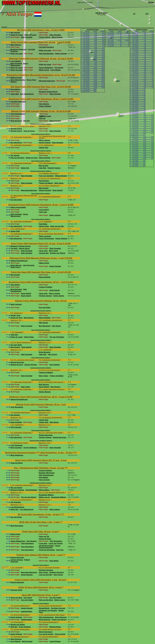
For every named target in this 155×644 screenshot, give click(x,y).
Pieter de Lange (30, 35)
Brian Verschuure (46, 632)
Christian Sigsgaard (18, 102)
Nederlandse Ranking (142, 29)
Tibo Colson (52, 354)
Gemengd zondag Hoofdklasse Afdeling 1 (41, 483)
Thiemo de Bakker (46, 183)
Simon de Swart (45, 539)
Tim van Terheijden (57, 337)
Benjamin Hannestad (19, 49)
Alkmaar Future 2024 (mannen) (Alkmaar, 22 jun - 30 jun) (41, 301)
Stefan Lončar (60, 600)
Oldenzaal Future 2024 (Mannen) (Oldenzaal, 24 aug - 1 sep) (37, 258)
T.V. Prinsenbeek (17, 622)
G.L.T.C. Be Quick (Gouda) (49, 568)
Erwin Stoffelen (25, 627)
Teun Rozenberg (17, 407)
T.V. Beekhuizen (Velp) (19, 443)
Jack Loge (43, 212)
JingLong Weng (17, 463)
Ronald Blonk (44, 608)
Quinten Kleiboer (45, 471)
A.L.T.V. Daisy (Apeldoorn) (49, 186)
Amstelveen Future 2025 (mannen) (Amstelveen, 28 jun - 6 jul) (37, 99)
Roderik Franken (54, 168)
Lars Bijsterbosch (17, 507)
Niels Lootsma (45, 140)
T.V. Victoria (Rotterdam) (20, 153)
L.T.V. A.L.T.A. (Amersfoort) (49, 178)
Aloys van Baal (16, 598)
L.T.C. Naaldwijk (45, 222)
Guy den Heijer (16, 200)
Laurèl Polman (55, 641)
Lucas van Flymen (56, 543)
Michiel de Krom (17, 365)
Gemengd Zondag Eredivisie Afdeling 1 (41, 124)
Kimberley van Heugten (48, 610)
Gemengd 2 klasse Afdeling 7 (41, 603)
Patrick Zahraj (24, 248)
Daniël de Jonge (17, 35)
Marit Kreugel (27, 641)
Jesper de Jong (16, 318)
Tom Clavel (28, 598)
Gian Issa (60, 550)
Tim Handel (59, 68)
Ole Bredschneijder (46, 546)
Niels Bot (14, 627)
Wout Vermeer (57, 37)
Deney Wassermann (19, 64)
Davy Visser (44, 572)
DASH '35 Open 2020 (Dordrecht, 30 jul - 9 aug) (40, 587)
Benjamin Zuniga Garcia (48, 92)
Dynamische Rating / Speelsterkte (117, 29)
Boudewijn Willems (46, 495)
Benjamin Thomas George (21, 246)
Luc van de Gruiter (46, 634)
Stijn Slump (43, 323)
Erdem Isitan (15, 534)
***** (75, 453)
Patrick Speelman (17, 582)
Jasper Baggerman (18, 541)
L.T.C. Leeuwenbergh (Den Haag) (52, 615)
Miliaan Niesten (61, 176)
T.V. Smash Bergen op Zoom (50, 629)
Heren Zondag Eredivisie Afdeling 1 (41, 134)
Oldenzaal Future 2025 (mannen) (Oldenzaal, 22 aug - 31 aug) (37, 59)
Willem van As (44, 497)
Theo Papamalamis (18, 114)
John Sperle (15, 285)
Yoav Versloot (44, 480)
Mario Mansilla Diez (18, 80)
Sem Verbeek (55, 365)
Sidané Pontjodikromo (19, 261)
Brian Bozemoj (16, 121)
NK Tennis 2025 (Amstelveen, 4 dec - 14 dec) (38, 30)
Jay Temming (16, 502)
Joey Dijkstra (16, 641)
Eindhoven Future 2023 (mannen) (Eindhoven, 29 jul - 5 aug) (37, 397)
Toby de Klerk (60, 634)
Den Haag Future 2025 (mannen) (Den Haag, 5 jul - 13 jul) (37, 87)
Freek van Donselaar (47, 550)
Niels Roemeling (17, 526)
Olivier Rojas (44, 226)
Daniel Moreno (16, 265)
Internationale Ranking (93, 29)
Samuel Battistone (46, 68)
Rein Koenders (16, 448)
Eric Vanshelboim (27, 94)
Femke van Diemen (59, 620)
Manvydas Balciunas (47, 81)
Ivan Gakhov (15, 89)
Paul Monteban (31, 490)
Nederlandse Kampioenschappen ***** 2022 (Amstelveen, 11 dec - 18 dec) (39, 453)
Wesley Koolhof (45, 190)
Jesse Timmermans (46, 238)
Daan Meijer (54, 561)
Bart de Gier (44, 166)
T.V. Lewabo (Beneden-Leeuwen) (51, 389)
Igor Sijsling (15, 415)
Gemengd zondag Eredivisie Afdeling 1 (41, 311)
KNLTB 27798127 (101, 13)
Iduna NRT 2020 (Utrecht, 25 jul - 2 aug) (40, 595)
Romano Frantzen (17, 490)
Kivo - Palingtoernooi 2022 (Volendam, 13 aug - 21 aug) (39, 468)
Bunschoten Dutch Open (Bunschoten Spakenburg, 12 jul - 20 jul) (37, 75)
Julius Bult (15, 94)
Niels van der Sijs (57, 226)
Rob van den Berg (17, 158)
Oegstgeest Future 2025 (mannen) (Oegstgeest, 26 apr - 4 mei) (37, 205)
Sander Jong (15, 315)
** (59, 532)
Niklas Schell (44, 70)
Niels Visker (59, 183)
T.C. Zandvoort (16, 313)
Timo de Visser (29, 131)
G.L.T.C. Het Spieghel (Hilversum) (52, 492)
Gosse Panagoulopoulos (50, 547)
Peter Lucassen (45, 236)
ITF (134, 14)
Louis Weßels (16, 61)
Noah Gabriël (58, 190)
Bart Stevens (29, 318)
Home (151, 2)
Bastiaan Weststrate (47, 473)
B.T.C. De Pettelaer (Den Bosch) (51, 234)
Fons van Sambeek (46, 176)
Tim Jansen (15, 155)
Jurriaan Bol (44, 253)
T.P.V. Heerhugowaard (47, 163)
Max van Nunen (16, 488)
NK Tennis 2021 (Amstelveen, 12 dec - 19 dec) (39, 515)
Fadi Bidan (43, 224)
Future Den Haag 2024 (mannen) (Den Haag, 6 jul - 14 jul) (37, 272)
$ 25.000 (67, 87)
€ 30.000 (69, 59)
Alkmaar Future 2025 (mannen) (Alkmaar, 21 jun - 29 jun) (37, 111)
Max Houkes (15, 33)
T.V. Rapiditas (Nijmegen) (49, 173)
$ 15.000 (67, 42)
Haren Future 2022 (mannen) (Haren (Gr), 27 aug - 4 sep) (41, 460)
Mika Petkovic (16, 45)
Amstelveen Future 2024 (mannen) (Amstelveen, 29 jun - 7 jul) (37, 282)
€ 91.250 (71, 75)
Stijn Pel (42, 118)
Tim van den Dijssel (29, 497)
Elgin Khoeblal (55, 35)
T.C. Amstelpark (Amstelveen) (50, 320)
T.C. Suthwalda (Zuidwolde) (21, 137)
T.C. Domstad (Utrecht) (19, 637)
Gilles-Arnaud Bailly (18, 207)
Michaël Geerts (16, 129)
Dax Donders (44, 181)
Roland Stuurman (17, 362)
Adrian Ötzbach (45, 106)
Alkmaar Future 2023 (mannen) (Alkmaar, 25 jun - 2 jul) (41, 405)
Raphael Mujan (55, 627)
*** (61, 522)
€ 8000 (61, 30)
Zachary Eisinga (31, 365)
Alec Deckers (44, 104)
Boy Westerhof (16, 143)
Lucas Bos (43, 543)
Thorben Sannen (45, 296)
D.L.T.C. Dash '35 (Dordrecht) (50, 606)
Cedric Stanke (59, 296)
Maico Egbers (44, 490)
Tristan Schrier (45, 37)
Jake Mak (43, 168)
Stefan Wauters (45, 392)
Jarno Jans (43, 251)
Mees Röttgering (17, 455)
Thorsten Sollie (16, 590)
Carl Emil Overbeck (46, 47)
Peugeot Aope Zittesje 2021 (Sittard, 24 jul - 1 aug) (40, 555)
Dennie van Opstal (18, 625)
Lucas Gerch (44, 210)
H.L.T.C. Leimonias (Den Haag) (22, 126)
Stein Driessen (16, 639)
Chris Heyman (16, 427)
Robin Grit (25, 168)
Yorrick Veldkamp (30, 448)
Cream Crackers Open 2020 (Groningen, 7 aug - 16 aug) (40, 580)
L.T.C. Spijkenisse (46, 145)
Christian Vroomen (58, 608)
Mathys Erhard (16, 78)
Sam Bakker (44, 477)
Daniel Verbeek (61, 54)
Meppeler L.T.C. (16, 505)
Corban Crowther (46, 287)
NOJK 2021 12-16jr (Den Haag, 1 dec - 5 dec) (40, 522)
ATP (147, 14)
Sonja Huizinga (27, 575)
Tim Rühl (14, 248)
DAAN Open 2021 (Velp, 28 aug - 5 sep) (40, 532)
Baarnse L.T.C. (45, 126)
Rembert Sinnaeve (46, 570)
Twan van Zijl (44, 536)
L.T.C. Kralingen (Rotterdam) (21, 485)
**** (66, 468)
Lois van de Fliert (46, 575)
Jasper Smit (44, 148)
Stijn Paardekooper (46, 54)
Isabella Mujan (27, 611)
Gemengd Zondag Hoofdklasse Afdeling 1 (41, 441)
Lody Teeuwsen (17, 445)
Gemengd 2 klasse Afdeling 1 (41, 565)
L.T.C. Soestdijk (17, 568)
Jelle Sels (14, 335)
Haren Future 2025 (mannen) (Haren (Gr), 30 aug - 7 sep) (37, 42)
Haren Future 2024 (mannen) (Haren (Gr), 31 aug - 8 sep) (37, 244)
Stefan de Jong (32, 158)
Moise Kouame (55, 121)
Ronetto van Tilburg (58, 253)
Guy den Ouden (56, 598)
